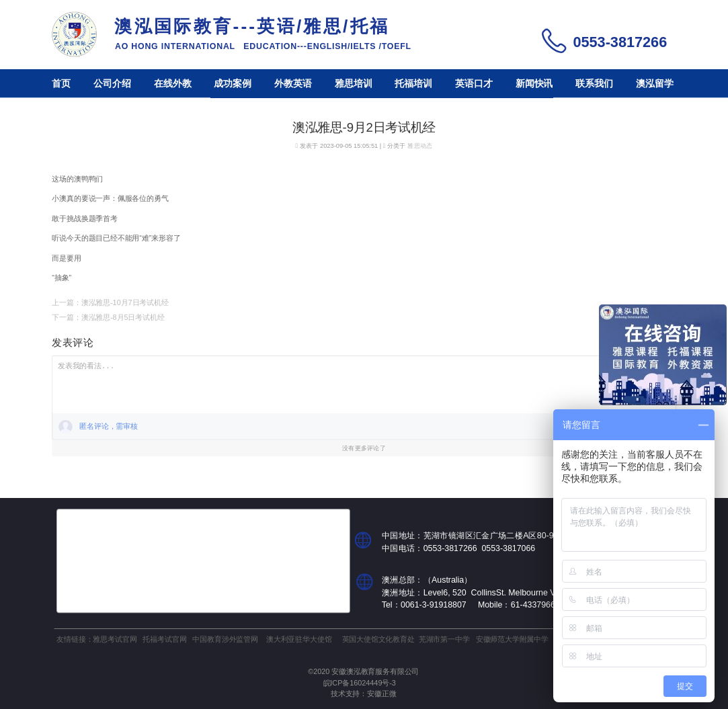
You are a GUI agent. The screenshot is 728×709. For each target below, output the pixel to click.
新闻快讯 (534, 84)
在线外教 (173, 84)
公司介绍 (112, 84)
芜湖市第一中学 (444, 638)
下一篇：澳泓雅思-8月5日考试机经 (108, 317)
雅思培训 (354, 84)
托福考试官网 (164, 638)
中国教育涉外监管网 (225, 638)
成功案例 (233, 84)
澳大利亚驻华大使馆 (299, 638)
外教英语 (293, 84)
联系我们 (594, 84)
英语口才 (474, 84)
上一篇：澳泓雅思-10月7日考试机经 (110, 302)
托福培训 (413, 84)
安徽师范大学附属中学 (512, 638)
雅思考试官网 (115, 638)
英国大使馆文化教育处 (378, 638)
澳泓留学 (655, 84)
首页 (61, 84)
